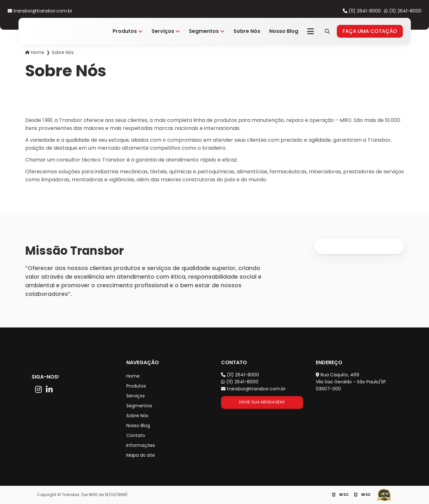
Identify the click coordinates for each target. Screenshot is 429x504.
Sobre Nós (247, 31)
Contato (136, 435)
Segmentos (204, 31)
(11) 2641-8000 (362, 11)
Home (38, 52)
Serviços (163, 31)
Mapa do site (141, 455)
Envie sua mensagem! (262, 402)
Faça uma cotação (370, 31)
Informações (141, 445)
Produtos (125, 31)
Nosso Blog (284, 31)
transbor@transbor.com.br (40, 11)
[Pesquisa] (327, 31)
